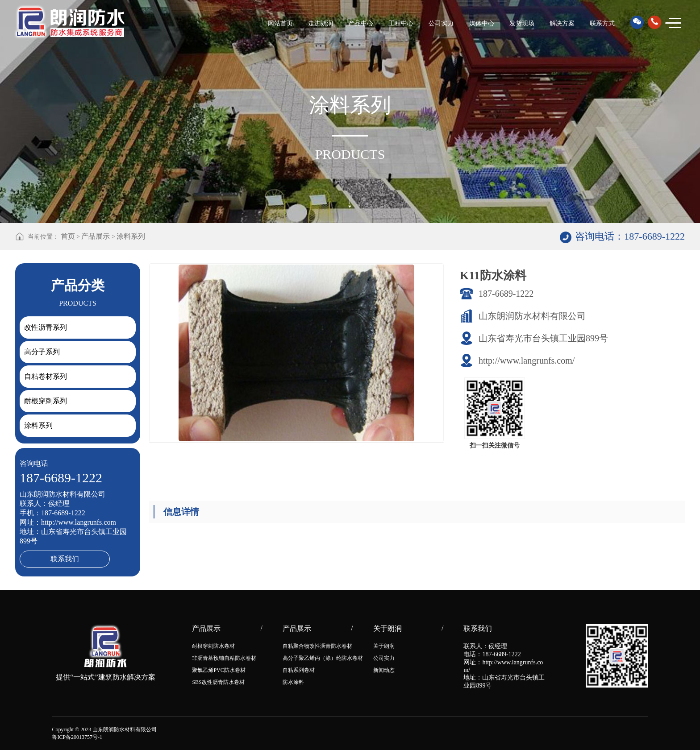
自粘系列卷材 (299, 670)
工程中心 (401, 23)
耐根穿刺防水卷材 (213, 646)
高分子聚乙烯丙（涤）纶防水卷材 (323, 658)
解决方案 (562, 23)
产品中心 (361, 23)
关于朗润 (384, 646)
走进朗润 (321, 23)
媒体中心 (482, 23)
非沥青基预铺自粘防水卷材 (224, 658)
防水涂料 (293, 682)
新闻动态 (384, 670)
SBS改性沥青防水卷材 (218, 682)
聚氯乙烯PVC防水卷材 (219, 670)
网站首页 (280, 23)
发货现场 (522, 23)
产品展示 (96, 236)
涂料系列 (131, 236)
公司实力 (441, 23)
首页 (68, 236)
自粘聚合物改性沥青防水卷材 (317, 646)
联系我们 (65, 559)
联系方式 (602, 23)
